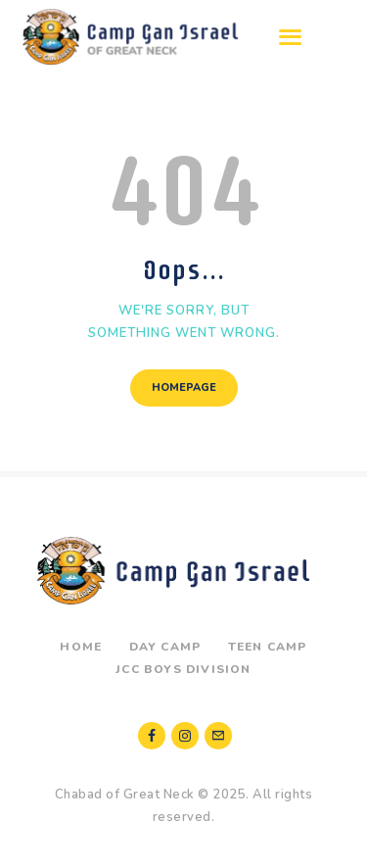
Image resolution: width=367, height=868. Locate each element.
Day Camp (165, 647)
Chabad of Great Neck (125, 795)
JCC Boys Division (183, 669)
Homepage (184, 387)
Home (81, 647)
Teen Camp (268, 647)
